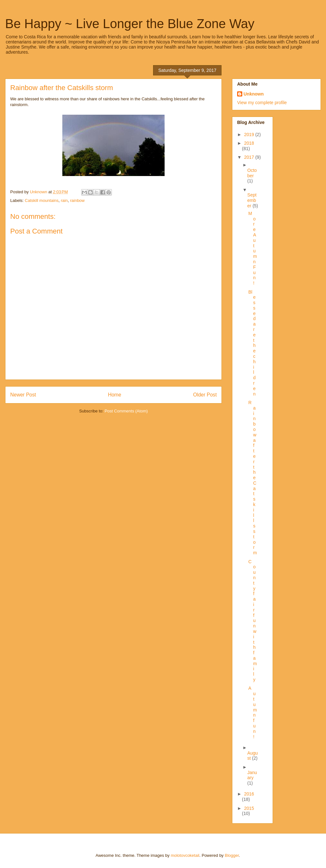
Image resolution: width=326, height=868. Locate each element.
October (252, 173)
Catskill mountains (42, 200)
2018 (249, 143)
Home (115, 395)
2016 (249, 794)
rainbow (77, 200)
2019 (250, 134)
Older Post (205, 395)
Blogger (232, 855)
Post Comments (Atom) (126, 411)
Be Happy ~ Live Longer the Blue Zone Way (130, 24)
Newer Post (23, 395)
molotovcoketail (185, 855)
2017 (250, 157)
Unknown (254, 94)
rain (64, 200)
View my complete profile (262, 103)
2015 (249, 808)
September (252, 200)
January (252, 775)
